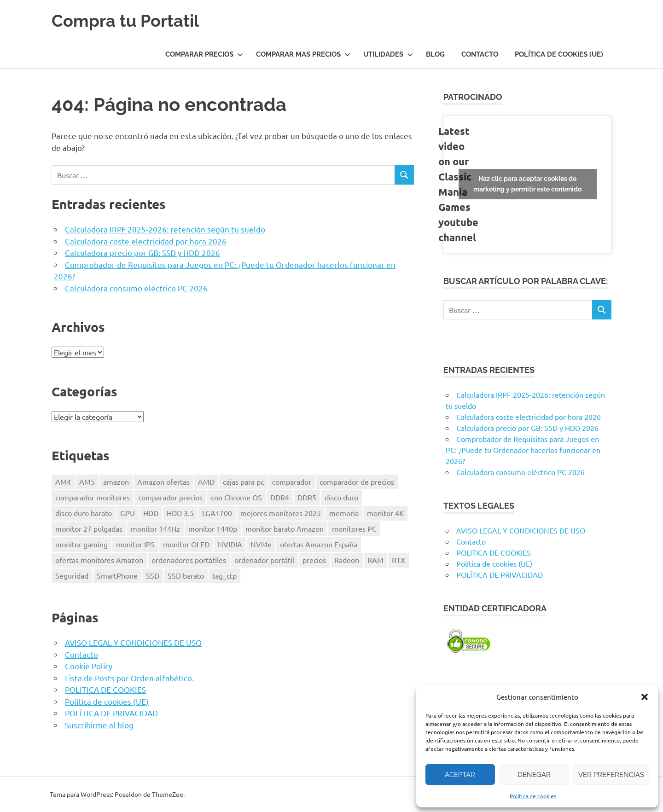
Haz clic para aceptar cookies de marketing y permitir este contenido (527, 184)
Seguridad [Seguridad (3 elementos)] (72, 575)
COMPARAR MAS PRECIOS (303, 54)
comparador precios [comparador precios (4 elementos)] (170, 497)
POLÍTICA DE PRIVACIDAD (111, 713)
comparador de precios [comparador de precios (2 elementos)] (357, 481)
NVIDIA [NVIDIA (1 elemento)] (230, 544)
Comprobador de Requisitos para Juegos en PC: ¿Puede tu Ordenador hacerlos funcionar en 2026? (523, 450)
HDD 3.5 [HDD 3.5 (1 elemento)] (180, 513)
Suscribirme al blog (99, 725)
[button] (645, 697)
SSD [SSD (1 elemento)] (153, 575)
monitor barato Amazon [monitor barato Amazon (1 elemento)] (285, 528)
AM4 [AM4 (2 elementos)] (63, 481)
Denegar (534, 775)
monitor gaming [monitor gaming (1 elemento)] (81, 544)
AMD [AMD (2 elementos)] (206, 481)
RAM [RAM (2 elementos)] (375, 560)
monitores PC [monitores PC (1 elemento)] (354, 528)
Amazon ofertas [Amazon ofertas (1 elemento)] (163, 481)
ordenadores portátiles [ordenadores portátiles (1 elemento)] (189, 560)
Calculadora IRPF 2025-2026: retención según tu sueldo (165, 229)
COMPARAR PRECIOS (204, 54)
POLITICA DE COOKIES (105, 689)
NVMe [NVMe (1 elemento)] (261, 544)
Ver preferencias (611, 775)
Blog (435, 54)
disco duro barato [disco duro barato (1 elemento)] (84, 513)
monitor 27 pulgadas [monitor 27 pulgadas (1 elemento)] (89, 528)
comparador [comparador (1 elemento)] (292, 481)
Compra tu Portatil (129, 20)
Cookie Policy (89, 666)
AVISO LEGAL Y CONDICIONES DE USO (133, 642)
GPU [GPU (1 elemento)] (128, 513)
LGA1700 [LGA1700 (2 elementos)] (217, 513)
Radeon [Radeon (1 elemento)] (347, 560)
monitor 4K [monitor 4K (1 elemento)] (385, 513)
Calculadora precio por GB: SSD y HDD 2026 (142, 252)
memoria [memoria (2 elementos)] (344, 513)
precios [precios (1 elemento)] (314, 560)
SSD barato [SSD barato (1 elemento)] (186, 575)
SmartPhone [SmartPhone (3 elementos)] (117, 575)
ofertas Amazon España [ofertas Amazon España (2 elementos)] (319, 544)
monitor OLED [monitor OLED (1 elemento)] (186, 544)
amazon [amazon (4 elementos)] (116, 481)
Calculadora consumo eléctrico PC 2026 (136, 288)
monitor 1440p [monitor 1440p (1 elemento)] (213, 528)
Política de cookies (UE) (559, 54)
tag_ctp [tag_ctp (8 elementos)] (224, 575)
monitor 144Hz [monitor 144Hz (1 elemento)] (155, 528)
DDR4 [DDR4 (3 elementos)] (280, 497)
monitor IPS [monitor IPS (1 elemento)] (135, 544)
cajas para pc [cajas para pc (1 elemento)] (243, 481)
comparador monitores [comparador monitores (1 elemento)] (93, 497)
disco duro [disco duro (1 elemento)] (341, 497)
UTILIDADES (388, 54)
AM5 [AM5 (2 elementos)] (87, 481)
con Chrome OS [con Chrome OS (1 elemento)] (236, 497)
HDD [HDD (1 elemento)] (151, 513)
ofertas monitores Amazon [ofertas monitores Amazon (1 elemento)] (99, 560)
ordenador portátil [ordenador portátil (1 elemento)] (264, 560)
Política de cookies (533, 796)
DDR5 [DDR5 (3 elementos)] (307, 497)
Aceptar (460, 775)
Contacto (480, 54)
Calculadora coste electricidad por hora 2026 (146, 241)
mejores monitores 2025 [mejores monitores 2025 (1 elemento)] (281, 513)
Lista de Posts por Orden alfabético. (129, 678)
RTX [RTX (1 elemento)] (398, 560)
